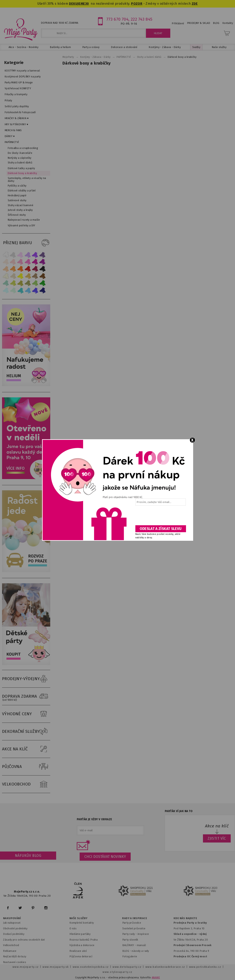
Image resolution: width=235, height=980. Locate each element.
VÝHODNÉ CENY (26, 714)
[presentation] (160, 517)
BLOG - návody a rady (136, 951)
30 (87, 4)
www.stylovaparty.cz (117, 972)
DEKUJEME (77, 4)
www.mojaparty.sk (56, 967)
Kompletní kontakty (82, 923)
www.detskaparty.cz (127, 967)
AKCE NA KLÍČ (26, 749)
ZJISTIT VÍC (217, 838)
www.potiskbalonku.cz (205, 967)
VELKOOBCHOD (26, 784)
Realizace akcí (78, 951)
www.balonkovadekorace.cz (165, 967)
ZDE (195, 4)
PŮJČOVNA (26, 767)
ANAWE (156, 978)
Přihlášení (178, 23)
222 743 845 (142, 19)
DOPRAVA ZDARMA (26, 696)
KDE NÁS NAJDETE (185, 918)
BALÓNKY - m (131, 945)
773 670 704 (117, 19)
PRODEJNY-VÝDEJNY (26, 679)
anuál (142, 945)
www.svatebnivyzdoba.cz (91, 967)
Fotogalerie (130, 956)
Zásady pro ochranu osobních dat (24, 940)
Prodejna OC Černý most (190, 956)
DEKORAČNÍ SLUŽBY (26, 732)
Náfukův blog (28, 856)
